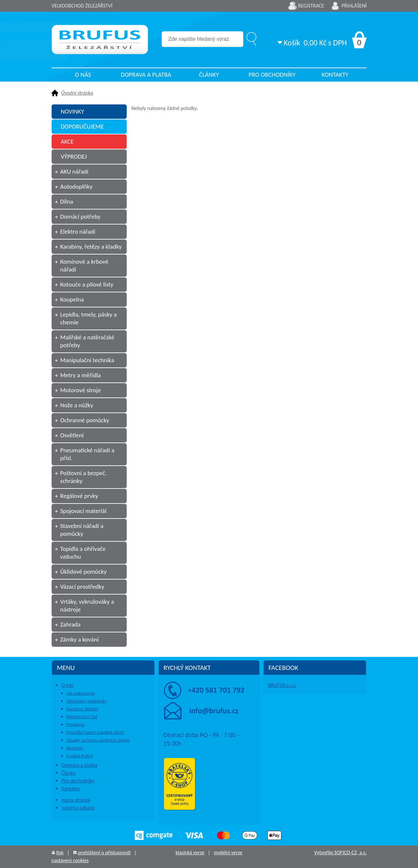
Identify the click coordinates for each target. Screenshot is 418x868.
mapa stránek (76, 800)
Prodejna (75, 724)
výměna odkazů (78, 808)
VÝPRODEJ (74, 156)
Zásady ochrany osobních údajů (98, 740)
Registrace (311, 6)
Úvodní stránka (77, 93)
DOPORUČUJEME (82, 126)
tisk (60, 852)
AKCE (67, 141)
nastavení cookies (70, 860)
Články (209, 75)
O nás (83, 75)
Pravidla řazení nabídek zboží (95, 732)
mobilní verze (228, 852)
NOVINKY (72, 111)
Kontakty (335, 75)
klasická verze (190, 852)
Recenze (75, 748)
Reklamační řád (82, 717)
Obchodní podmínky (87, 701)
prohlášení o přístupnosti (104, 852)
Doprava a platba (146, 75)
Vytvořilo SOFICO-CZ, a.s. (340, 852)
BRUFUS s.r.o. (282, 685)
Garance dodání (82, 709)
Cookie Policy (80, 756)
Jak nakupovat (80, 693)
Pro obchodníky (272, 75)
